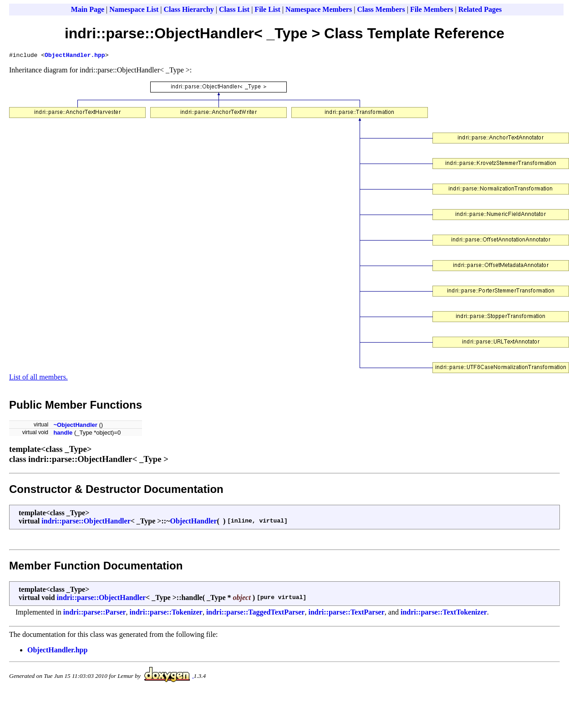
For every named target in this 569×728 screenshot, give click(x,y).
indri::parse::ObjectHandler (86, 522)
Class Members (381, 9)
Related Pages (480, 9)
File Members (432, 9)
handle (63, 434)
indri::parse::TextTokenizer (444, 613)
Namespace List (134, 9)
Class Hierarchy (188, 9)
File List (267, 9)
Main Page (88, 9)
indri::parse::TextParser (346, 613)
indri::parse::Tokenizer (166, 613)
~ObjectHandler (75, 426)
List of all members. (38, 378)
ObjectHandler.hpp (75, 56)
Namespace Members (319, 9)
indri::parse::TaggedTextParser (256, 613)
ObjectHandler (193, 522)
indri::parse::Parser (95, 613)
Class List (234, 9)
